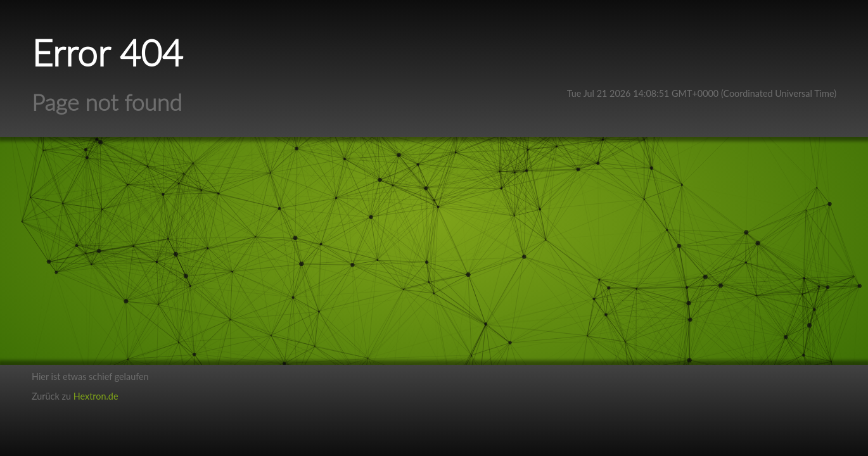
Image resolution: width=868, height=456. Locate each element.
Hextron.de (96, 396)
